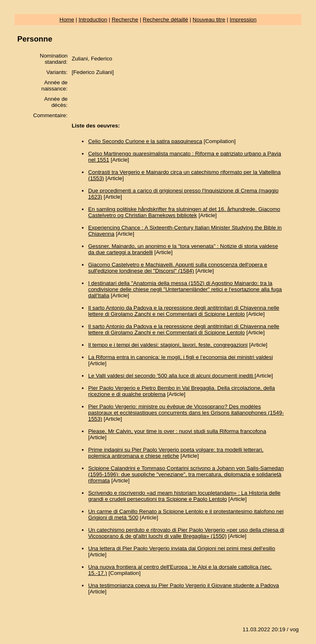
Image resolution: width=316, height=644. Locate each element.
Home (67, 20)
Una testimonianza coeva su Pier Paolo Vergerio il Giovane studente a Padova (184, 585)
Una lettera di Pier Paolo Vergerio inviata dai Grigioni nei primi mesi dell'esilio (181, 548)
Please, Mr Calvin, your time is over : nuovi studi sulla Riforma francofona (177, 431)
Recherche (125, 20)
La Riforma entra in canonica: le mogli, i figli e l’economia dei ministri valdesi (180, 357)
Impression (243, 20)
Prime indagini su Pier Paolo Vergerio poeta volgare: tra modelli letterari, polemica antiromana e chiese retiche (176, 453)
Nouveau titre (209, 20)
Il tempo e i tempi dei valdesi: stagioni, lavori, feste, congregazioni (168, 345)
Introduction (93, 20)
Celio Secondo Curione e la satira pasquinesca (145, 141)
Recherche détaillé (165, 20)
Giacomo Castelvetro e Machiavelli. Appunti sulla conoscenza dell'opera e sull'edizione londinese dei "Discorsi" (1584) (178, 268)
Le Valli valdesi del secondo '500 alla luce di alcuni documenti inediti (171, 376)
